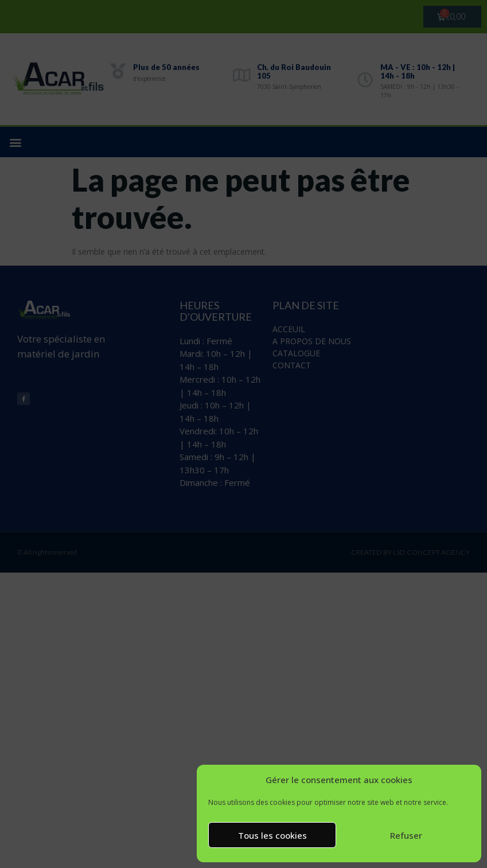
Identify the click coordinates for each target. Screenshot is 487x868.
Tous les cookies (272, 835)
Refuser (406, 835)
